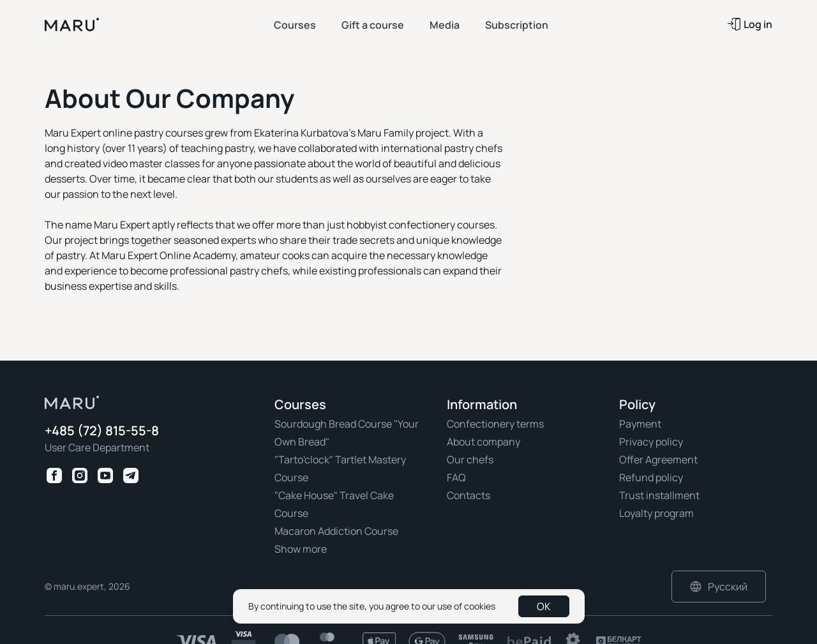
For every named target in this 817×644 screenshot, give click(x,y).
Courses (295, 25)
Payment (640, 424)
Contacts (468, 495)
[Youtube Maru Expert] (105, 476)
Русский (719, 587)
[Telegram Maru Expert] (131, 476)
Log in (750, 24)
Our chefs (470, 460)
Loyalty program (656, 513)
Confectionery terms (495, 424)
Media (445, 25)
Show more (301, 549)
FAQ (456, 477)
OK (544, 606)
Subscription (517, 25)
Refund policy (651, 477)
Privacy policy (651, 442)
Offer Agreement (658, 460)
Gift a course (373, 25)
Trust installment (659, 495)
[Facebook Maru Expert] (54, 476)
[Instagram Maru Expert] (80, 476)
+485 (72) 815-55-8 (102, 431)
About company (483, 442)
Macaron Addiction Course (336, 531)
